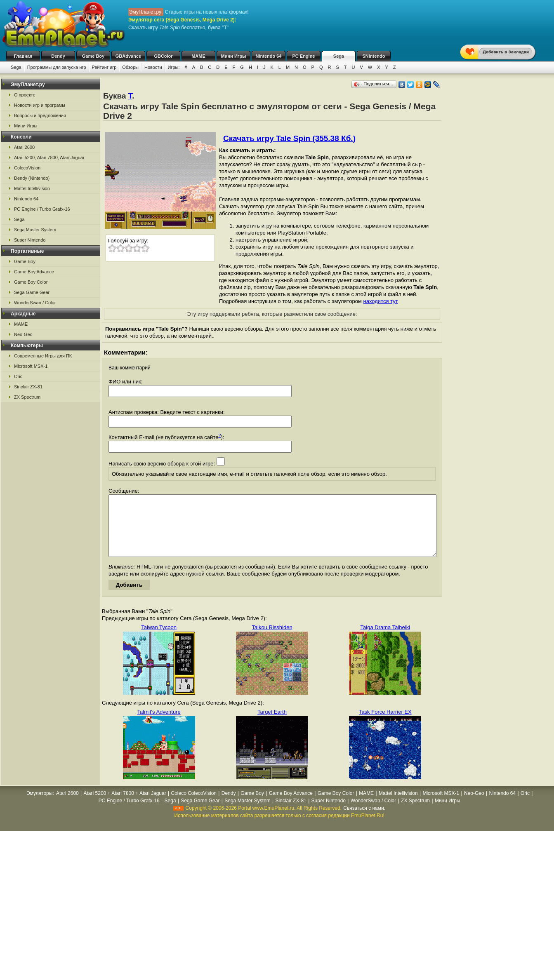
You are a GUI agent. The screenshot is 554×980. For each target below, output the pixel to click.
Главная (23, 56)
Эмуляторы (39, 806)
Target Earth (272, 724)
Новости (153, 67)
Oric (18, 376)
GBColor (163, 56)
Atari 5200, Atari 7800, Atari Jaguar (49, 157)
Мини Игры (234, 56)
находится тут (381, 301)
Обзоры (130, 67)
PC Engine (303, 56)
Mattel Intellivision (32, 188)
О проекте (25, 95)
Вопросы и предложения (40, 115)
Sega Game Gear (32, 292)
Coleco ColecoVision (194, 806)
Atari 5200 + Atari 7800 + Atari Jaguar (125, 806)
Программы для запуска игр (57, 67)
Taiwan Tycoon (159, 640)
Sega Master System (35, 230)
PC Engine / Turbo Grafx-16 (42, 209)
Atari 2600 (24, 147)
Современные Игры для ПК (43, 356)
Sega (339, 56)
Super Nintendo (30, 240)
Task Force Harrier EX (385, 724)
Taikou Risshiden (272, 640)
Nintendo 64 (269, 56)
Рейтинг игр (104, 67)
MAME (198, 56)
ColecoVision (27, 168)
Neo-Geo (23, 334)
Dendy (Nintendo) (32, 178)
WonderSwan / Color (35, 303)
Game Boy (93, 56)
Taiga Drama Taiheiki (385, 640)
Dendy (58, 56)
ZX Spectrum (27, 397)
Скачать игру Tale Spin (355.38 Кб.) (289, 138)
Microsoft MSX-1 (31, 366)
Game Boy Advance (34, 272)
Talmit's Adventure (159, 724)
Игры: (174, 67)
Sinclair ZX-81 (28, 387)
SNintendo (374, 56)
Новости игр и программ (40, 105)
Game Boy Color (31, 282)
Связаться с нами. (364, 820)
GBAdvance (128, 56)
